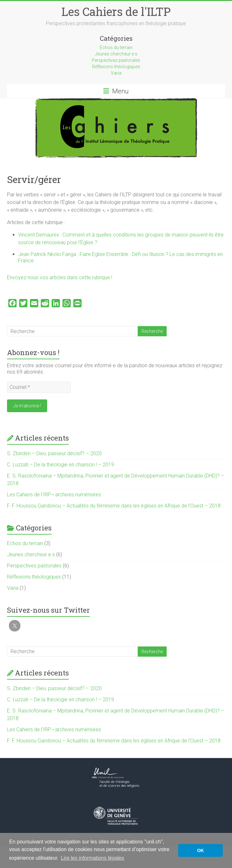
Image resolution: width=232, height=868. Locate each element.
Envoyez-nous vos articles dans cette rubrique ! (60, 277)
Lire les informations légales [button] (92, 858)
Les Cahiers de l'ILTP (116, 11)
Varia (116, 73)
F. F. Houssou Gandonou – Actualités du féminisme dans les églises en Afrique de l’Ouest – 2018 (114, 506)
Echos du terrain (116, 47)
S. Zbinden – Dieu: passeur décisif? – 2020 (54, 453)
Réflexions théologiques (116, 67)
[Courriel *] (39, 387)
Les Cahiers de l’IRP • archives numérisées (54, 495)
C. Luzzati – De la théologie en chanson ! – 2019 (61, 465)
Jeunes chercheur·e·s (116, 54)
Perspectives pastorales (116, 60)
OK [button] (200, 850)
